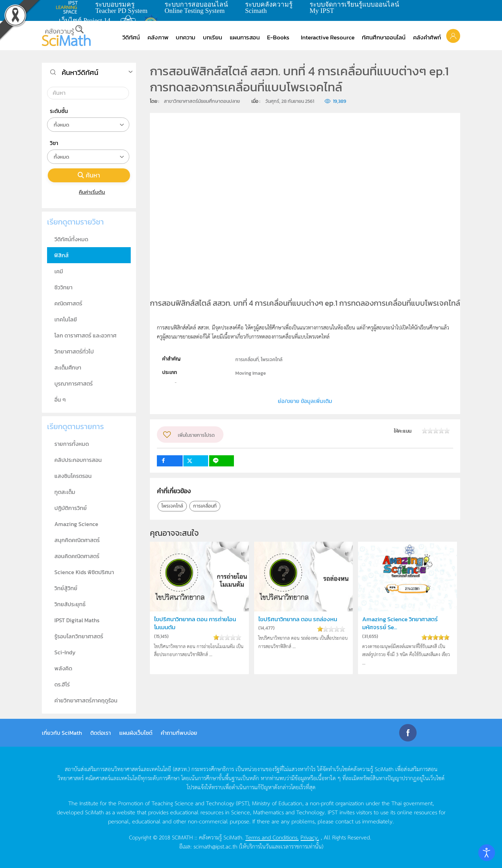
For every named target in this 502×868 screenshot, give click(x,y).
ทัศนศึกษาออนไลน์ (384, 37)
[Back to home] (66, 36)
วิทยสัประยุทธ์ (70, 604)
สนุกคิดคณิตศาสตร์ (77, 540)
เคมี (59, 271)
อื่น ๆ (60, 399)
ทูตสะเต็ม (65, 492)
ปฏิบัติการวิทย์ (71, 508)
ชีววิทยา (63, 287)
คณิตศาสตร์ (68, 303)
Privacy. (310, 837)
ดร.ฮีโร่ (62, 684)
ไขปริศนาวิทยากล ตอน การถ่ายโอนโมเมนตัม (195, 623)
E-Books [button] (278, 37)
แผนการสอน (245, 37)
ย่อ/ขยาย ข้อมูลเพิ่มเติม (305, 401)
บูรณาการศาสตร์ (74, 383)
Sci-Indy (65, 652)
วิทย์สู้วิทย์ (66, 588)
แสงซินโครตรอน (73, 476)
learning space (69, 7)
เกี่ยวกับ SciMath (62, 733)
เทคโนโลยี (66, 319)
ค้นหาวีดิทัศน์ (80, 73)
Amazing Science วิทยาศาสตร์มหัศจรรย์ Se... (400, 623)
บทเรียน (212, 37)
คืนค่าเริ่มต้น (89, 192)
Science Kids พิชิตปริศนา (84, 572)
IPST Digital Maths (77, 620)
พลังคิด (63, 668)
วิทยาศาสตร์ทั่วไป (74, 351)
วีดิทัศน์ (131, 37)
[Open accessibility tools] (487, 853)
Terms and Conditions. (272, 837)
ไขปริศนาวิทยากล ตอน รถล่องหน (298, 619)
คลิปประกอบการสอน (78, 460)
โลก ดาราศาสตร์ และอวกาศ (85, 335)
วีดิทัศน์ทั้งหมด (71, 239)
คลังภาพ (158, 37)
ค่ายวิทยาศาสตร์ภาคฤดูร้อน (86, 700)
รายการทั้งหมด (72, 444)
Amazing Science (76, 524)
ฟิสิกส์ (61, 255)
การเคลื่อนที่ (205, 506)
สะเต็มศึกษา (68, 367)
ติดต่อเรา (101, 733)
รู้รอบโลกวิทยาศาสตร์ (79, 636)
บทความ (185, 37)
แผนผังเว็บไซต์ (136, 733)
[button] (453, 36)
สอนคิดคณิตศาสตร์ (77, 556)
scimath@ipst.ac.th (215, 846)
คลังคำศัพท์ (427, 37)
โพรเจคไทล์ (172, 506)
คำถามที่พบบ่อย (179, 733)
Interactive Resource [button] (328, 37)
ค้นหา (89, 175)
